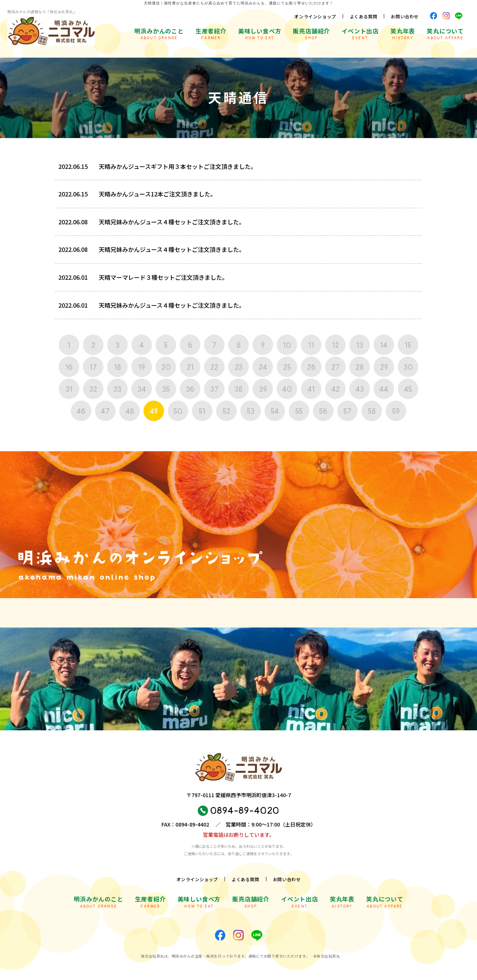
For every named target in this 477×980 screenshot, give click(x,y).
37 (214, 389)
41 (311, 389)
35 (166, 389)
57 (347, 411)
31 (69, 389)
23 (239, 367)
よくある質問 (364, 16)
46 (81, 411)
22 (214, 367)
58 (372, 411)
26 (311, 367)
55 (299, 411)
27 (336, 367)
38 (238, 389)
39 (263, 389)
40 (287, 389)
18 (118, 367)
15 (408, 345)
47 (105, 411)
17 (93, 367)
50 (178, 411)
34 (142, 389)
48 (130, 411)
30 (408, 367)
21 (190, 367)
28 (360, 367)
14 (384, 345)
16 (69, 367)
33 (117, 389)
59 (396, 411)
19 (142, 367)
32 (93, 389)
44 (384, 389)
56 (323, 411)
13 (360, 345)
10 (287, 345)
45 (408, 389)
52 (227, 411)
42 (336, 389)
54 (275, 411)
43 (360, 389)
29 (384, 367)
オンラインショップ (315, 16)
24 (263, 367)
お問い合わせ (405, 16)
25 (287, 367)
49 (154, 411)
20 (166, 367)
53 (251, 411)
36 (190, 389)
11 (311, 345)
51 (202, 411)
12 (336, 345)
